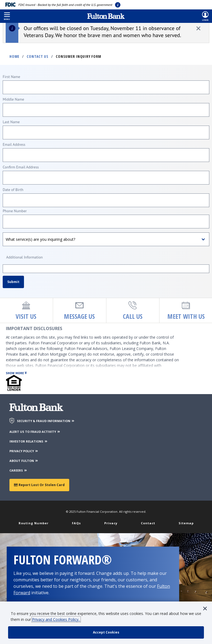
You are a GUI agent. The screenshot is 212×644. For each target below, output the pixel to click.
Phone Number (15, 211)
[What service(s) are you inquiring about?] (106, 239)
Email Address (14, 144)
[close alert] (198, 28)
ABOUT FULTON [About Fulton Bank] (24, 461)
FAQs (76, 523)
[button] (7, 16)
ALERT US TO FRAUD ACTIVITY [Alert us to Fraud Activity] (35, 432)
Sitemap (186, 523)
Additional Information (25, 257)
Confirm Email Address (21, 167)
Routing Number (34, 523)
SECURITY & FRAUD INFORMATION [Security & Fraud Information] (46, 421)
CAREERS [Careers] (18, 470)
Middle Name (13, 99)
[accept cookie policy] (106, 632)
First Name (11, 77)
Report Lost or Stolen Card (39, 485)
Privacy (111, 523)
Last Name (11, 122)
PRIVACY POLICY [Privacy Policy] (24, 451)
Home (14, 56)
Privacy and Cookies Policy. (56, 619)
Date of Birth (13, 190)
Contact (148, 523)
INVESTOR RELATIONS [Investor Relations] (29, 441)
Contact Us (38, 56)
